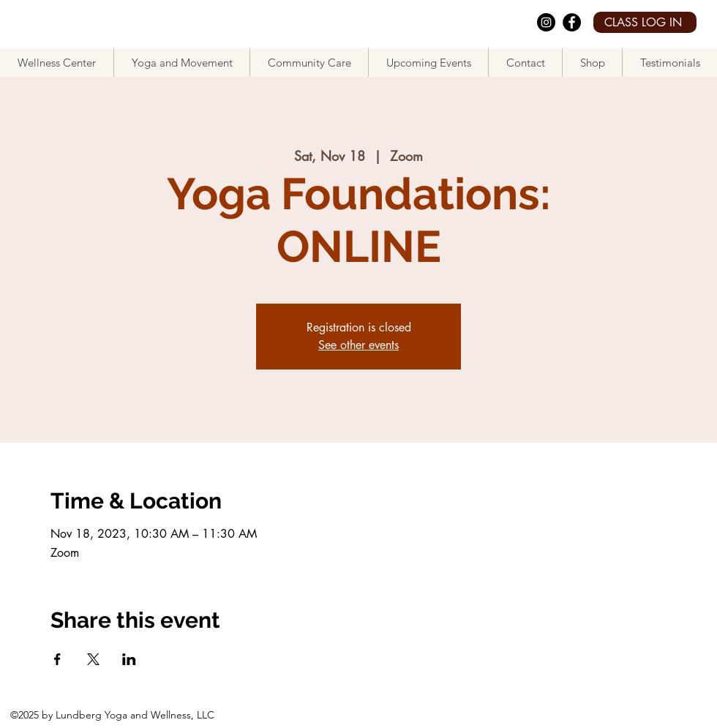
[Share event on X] (93, 659)
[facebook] (572, 22)
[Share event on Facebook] (57, 659)
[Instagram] (546, 22)
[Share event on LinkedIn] (129, 659)
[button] (181, 63)
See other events (358, 345)
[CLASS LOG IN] (645, 22)
